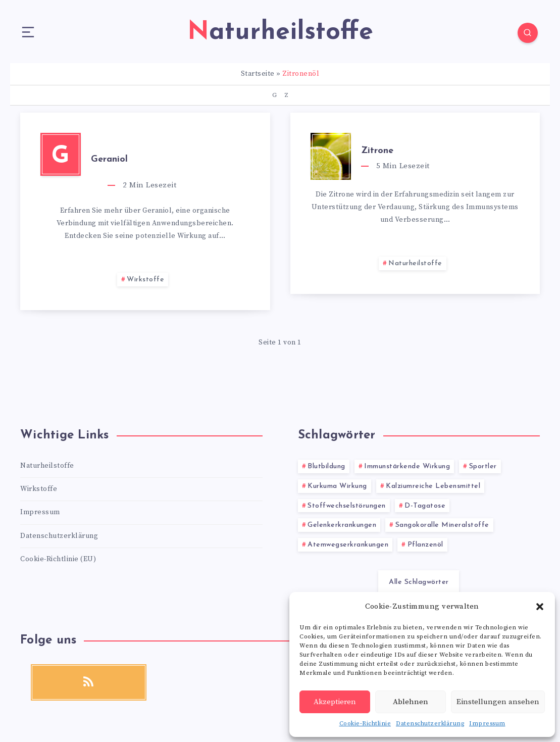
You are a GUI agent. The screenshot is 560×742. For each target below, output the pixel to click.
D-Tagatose (425, 506)
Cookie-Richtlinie (365, 724)
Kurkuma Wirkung (337, 486)
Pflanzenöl (425, 545)
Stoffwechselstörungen (347, 506)
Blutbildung (326, 466)
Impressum (487, 724)
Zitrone (377, 151)
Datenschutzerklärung (430, 724)
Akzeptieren (335, 702)
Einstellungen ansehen (498, 702)
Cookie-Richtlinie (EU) (58, 559)
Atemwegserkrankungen (348, 545)
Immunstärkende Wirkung (407, 466)
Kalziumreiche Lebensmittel (433, 486)
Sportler (483, 466)
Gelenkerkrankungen (342, 525)
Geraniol (109, 159)
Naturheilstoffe (415, 263)
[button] (540, 607)
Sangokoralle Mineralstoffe (442, 525)
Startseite (258, 74)
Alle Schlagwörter (419, 582)
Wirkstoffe (145, 280)
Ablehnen (411, 702)
